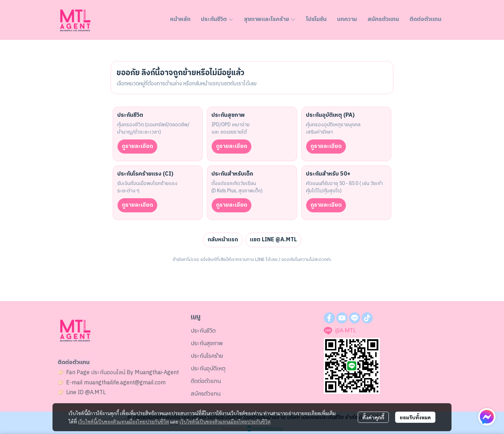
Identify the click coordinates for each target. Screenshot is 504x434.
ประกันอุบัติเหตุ (208, 369)
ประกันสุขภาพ (207, 344)
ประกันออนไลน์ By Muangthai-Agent (135, 373)
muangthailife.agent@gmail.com (125, 383)
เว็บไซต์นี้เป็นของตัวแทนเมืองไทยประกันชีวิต (124, 421)
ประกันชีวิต (203, 331)
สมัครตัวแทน (206, 394)
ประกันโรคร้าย (207, 356)
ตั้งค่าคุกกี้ (373, 417)
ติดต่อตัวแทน (206, 381)
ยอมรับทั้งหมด (415, 417)
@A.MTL (95, 393)
